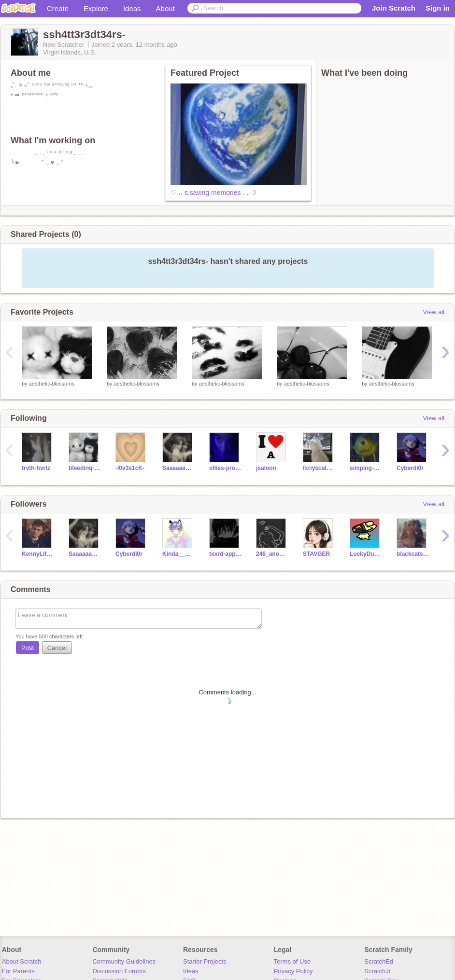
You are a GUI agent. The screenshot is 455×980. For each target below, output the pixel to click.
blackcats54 (413, 554)
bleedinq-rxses (85, 468)
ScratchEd (379, 961)
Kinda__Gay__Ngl (178, 554)
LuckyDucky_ (366, 554)
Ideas (132, 8)
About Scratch (22, 961)
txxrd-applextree (225, 554)
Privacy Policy (293, 971)
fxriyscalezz (319, 468)
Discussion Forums (119, 971)
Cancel (57, 648)
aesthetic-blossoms (52, 384)
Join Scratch (394, 8)
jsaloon (266, 468)
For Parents (18, 971)
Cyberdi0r (410, 468)
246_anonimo (272, 554)
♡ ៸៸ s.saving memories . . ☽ (213, 193)
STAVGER (316, 554)
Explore (96, 8)
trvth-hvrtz (36, 468)
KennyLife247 (38, 554)
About (165, 8)
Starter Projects (205, 961)
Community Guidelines (124, 961)
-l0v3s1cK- (130, 468)
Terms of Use (292, 961)
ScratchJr (377, 971)
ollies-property (225, 468)
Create (58, 8)
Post (28, 648)
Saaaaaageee (178, 468)
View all (434, 312)
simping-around (366, 468)
